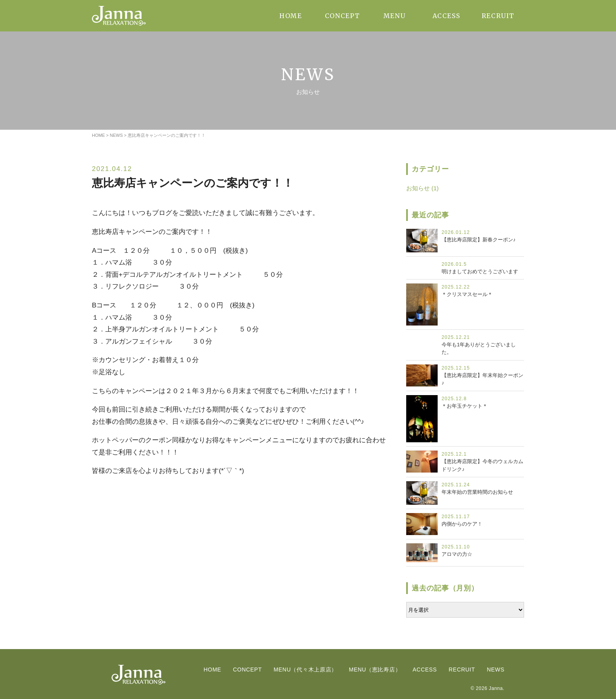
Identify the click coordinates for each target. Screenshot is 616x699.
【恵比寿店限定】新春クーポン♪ (479, 240)
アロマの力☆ (457, 554)
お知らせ (418, 188)
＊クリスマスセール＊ (467, 294)
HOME (291, 16)
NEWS (496, 670)
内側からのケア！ (462, 524)
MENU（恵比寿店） (375, 670)
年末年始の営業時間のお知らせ (477, 492)
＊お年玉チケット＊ (465, 406)
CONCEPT (343, 16)
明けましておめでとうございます (480, 271)
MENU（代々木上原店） (305, 670)
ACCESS (446, 16)
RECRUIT (498, 16)
